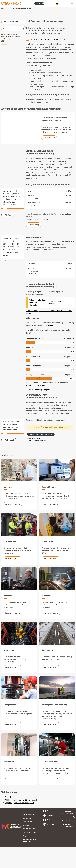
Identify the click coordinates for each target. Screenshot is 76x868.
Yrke (27, 60)
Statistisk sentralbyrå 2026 (42, 235)
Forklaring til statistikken (36, 406)
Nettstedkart (27, 846)
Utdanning (34, 60)
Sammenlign (14, 49)
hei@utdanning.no (67, 847)
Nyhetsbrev (50, 845)
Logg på (26, 856)
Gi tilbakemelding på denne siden (30, 861)
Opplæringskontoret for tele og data (20, 823)
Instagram (50, 836)
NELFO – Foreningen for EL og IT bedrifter (22, 820)
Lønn (41, 60)
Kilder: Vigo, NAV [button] (34, 459)
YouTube (49, 840)
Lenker (63, 60)
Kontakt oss (27, 839)
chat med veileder (39, 4)
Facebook (50, 831)
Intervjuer (48, 60)
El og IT (8, 818)
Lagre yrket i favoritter (14, 42)
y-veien (50, 346)
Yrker (9, 9)
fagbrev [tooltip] (33, 343)
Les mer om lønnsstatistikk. (37, 240)
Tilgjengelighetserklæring (31, 853)
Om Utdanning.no (29, 831)
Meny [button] (72, 4)
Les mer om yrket (13, 525)
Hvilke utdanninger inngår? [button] (38, 410)
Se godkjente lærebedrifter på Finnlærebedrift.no (40, 455)
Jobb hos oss (28, 842)
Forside (4, 9)
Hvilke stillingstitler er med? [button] (37, 461)
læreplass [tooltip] (57, 429)
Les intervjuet (49, 158)
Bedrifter (56, 60)
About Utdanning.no (29, 835)
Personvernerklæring (30, 849)
